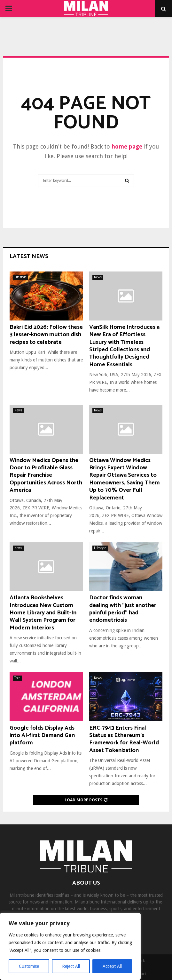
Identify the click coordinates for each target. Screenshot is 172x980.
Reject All (71, 966)
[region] (70, 946)
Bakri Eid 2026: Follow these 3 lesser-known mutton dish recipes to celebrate (46, 335)
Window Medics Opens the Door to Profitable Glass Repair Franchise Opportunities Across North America (46, 475)
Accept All (112, 966)
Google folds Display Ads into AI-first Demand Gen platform (42, 736)
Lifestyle (20, 277)
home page (127, 146)
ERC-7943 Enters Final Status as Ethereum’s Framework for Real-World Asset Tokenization (124, 739)
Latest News (29, 256)
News (98, 277)
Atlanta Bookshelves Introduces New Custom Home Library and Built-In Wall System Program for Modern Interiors (43, 613)
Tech (17, 678)
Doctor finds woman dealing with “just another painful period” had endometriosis (123, 609)
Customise (29, 966)
